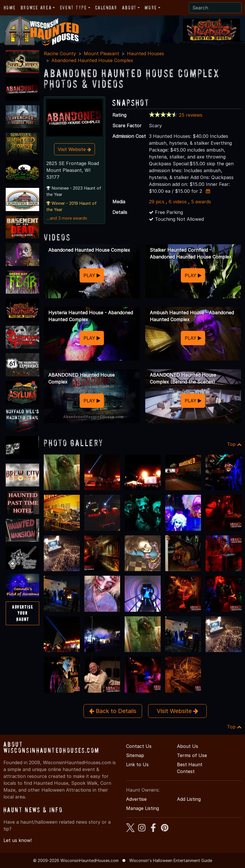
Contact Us (139, 746)
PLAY (92, 275)
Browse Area (36, 8)
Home (10, 8)
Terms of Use (192, 755)
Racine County (60, 53)
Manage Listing (143, 808)
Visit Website (74, 149)
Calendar (106, 8)
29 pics (157, 202)
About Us (188, 746)
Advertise (136, 799)
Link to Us (137, 764)
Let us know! (18, 840)
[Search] (215, 8)
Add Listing (189, 799)
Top (234, 444)
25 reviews (191, 115)
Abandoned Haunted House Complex (92, 60)
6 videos (178, 202)
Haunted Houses (146, 53)
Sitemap (135, 755)
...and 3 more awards (67, 218)
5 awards (201, 202)
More (151, 8)
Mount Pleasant (101, 53)
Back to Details (113, 711)
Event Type (73, 8)
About (129, 8)
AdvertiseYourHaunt (22, 613)
